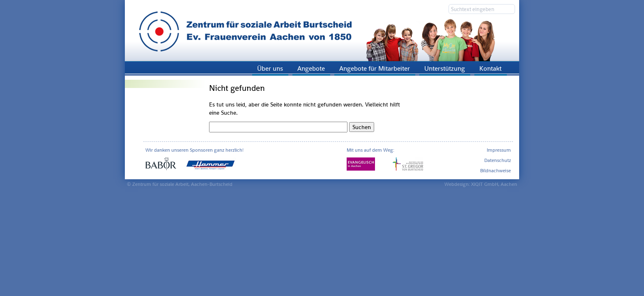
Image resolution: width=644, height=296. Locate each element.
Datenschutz (498, 160)
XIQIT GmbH (485, 184)
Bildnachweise (496, 171)
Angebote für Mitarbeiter (375, 68)
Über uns (270, 68)
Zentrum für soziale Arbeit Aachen (322, 31)
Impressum (499, 150)
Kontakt (490, 68)
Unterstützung (445, 68)
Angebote (311, 68)
